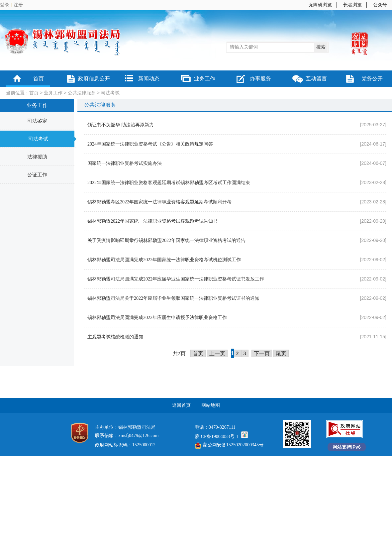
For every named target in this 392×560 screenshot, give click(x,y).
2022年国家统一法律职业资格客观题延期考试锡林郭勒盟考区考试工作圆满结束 (169, 183)
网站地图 (211, 405)
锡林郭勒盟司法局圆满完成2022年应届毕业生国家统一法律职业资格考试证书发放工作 (176, 279)
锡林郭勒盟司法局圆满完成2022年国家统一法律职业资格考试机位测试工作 (164, 260)
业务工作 (205, 79)
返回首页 (181, 405)
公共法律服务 (82, 93)
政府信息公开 (94, 79)
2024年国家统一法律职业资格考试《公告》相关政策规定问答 (150, 144)
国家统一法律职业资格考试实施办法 (125, 163)
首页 (39, 79)
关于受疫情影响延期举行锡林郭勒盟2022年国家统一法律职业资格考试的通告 (166, 240)
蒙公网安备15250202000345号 (229, 445)
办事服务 (260, 79)
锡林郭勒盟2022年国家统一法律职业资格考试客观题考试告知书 (152, 221)
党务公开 (372, 79)
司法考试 (110, 93)
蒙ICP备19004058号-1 (216, 437)
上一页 (217, 353)
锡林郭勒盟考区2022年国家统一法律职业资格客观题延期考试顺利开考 (159, 202)
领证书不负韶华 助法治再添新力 (121, 125)
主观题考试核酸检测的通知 (115, 337)
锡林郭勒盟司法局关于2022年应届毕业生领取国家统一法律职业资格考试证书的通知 (173, 298)
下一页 (262, 353)
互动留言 (316, 79)
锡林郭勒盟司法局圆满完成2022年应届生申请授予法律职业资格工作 (157, 318)
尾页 (281, 353)
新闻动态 (149, 79)
